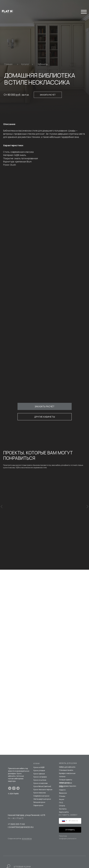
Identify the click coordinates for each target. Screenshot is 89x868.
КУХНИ (37, 754)
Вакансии (63, 783)
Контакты (63, 799)
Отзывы (62, 787)
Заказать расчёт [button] (48, 95)
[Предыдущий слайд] (2, 506)
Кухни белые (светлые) (42, 777)
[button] (45, 406)
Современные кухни (41, 786)
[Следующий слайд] (87, 506)
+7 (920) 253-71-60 (16, 815)
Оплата (62, 796)
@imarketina (27, 829)
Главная (8, 64)
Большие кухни (39, 793)
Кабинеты (43, 64)
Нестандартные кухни (42, 789)
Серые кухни (38, 796)
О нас (61, 777)
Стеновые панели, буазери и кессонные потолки (67, 764)
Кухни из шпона (40, 770)
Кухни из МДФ (39, 758)
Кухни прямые (39, 764)
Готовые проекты (66, 770)
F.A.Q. (61, 793)
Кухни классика (40, 783)
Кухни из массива (41, 774)
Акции (62, 790)
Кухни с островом (40, 767)
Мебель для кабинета (67, 757)
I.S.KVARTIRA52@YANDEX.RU (21, 818)
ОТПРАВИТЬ (70, 820)
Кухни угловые (39, 761)
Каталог (25, 64)
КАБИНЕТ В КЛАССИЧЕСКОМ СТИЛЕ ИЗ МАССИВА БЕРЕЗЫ (44, 515)
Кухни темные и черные (43, 780)
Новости (62, 780)
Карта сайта (64, 802)
